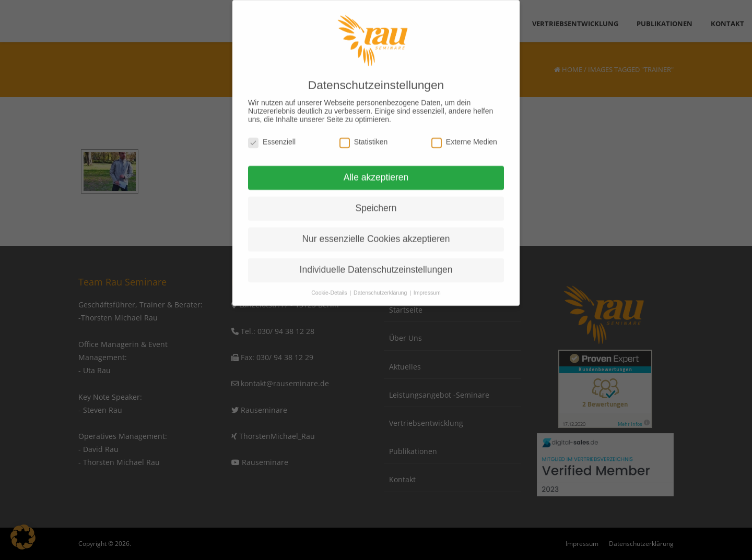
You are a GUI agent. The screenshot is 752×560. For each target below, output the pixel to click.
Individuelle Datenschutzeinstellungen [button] (376, 263)
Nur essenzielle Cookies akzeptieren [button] (376, 232)
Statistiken (364, 134)
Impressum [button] (427, 285)
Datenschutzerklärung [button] (381, 285)
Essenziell (272, 134)
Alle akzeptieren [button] (376, 170)
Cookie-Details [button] (330, 285)
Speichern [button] (376, 201)
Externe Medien (464, 134)
